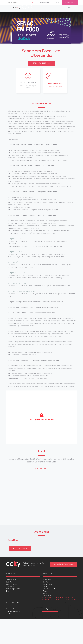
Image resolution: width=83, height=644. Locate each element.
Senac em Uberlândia (55, 87)
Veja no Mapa (50, 609)
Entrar (57, 2)
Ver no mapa (41, 469)
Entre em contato (20, 549)
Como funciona (11, 580)
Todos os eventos (44, 2)
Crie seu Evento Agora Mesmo (63, 564)
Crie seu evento (70, 2)
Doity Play (9, 582)
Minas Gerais (47, 580)
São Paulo (46, 582)
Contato (9, 613)
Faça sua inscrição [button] (41, 63)
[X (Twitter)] (22, 7)
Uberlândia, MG (55, 83)
